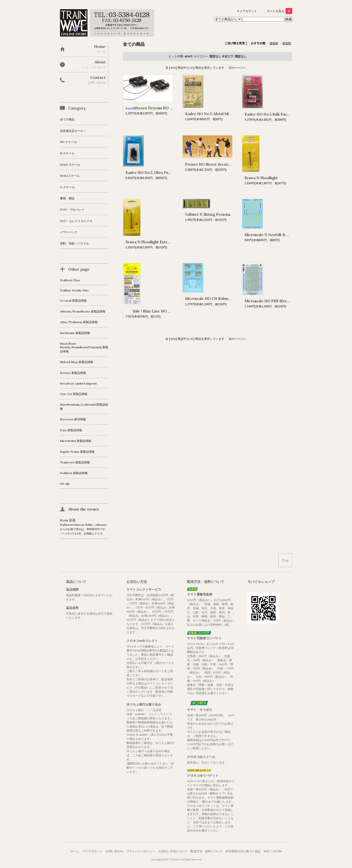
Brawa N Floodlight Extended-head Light (161, 242)
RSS (266, 851)
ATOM (277, 851)
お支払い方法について (173, 851)
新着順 (287, 43)
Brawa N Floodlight (261, 178)
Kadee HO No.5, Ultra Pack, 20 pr (154, 173)
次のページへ (237, 68)
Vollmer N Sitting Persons (208, 214)
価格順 (274, 43)
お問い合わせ (114, 851)
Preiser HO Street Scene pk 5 (211, 164)
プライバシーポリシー (141, 851)
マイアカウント (247, 11)
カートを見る (280, 11)
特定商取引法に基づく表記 (243, 851)
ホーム (75, 851)
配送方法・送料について (207, 851)
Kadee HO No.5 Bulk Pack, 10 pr (272, 114)
